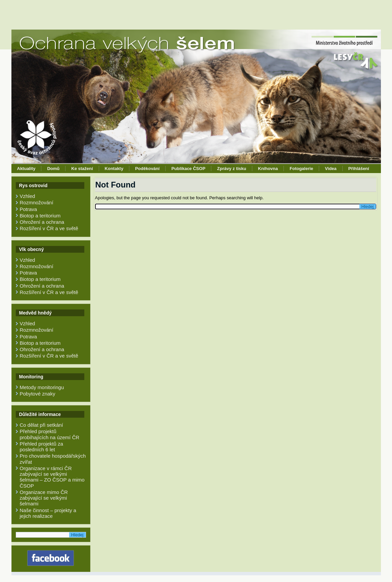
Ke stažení (82, 169)
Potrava (29, 209)
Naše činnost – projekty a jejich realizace (48, 513)
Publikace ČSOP (188, 169)
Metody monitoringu (42, 387)
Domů (53, 169)
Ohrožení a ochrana (42, 222)
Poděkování (147, 169)
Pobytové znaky (38, 394)
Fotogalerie (301, 169)
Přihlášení (359, 169)
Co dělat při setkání (41, 425)
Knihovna (268, 169)
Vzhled (28, 196)
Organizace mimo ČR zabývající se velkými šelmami (44, 498)
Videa (331, 169)
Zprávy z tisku (232, 169)
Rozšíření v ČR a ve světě (49, 228)
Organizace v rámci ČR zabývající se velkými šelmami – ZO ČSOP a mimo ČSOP (52, 477)
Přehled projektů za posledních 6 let (41, 447)
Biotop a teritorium (40, 216)
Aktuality (26, 169)
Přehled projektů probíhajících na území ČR (50, 434)
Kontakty (114, 169)
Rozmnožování (37, 202)
